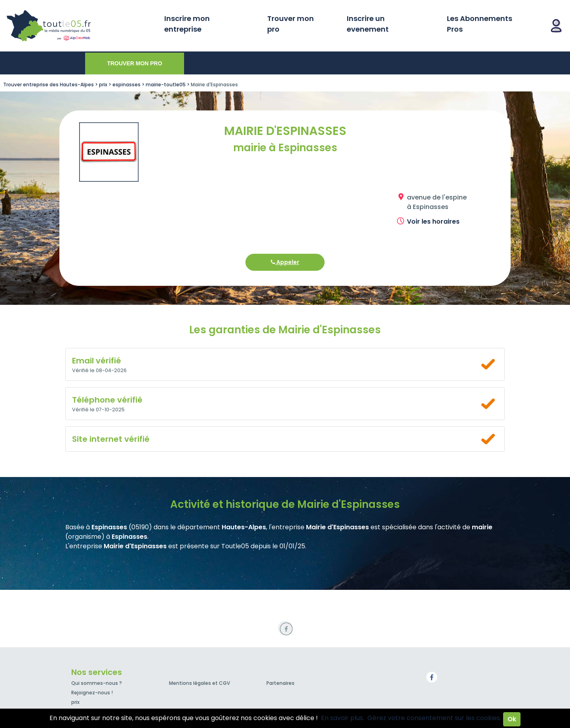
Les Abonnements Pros (480, 24)
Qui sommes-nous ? (97, 683)
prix (75, 702)
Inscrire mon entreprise (187, 24)
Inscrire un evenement (368, 24)
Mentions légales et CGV (199, 683)
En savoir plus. (343, 718)
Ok (512, 719)
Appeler (285, 262)
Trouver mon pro (291, 24)
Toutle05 (79, 26)
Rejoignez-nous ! (92, 693)
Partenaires (280, 683)
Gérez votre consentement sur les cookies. (434, 718)
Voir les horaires (433, 221)
